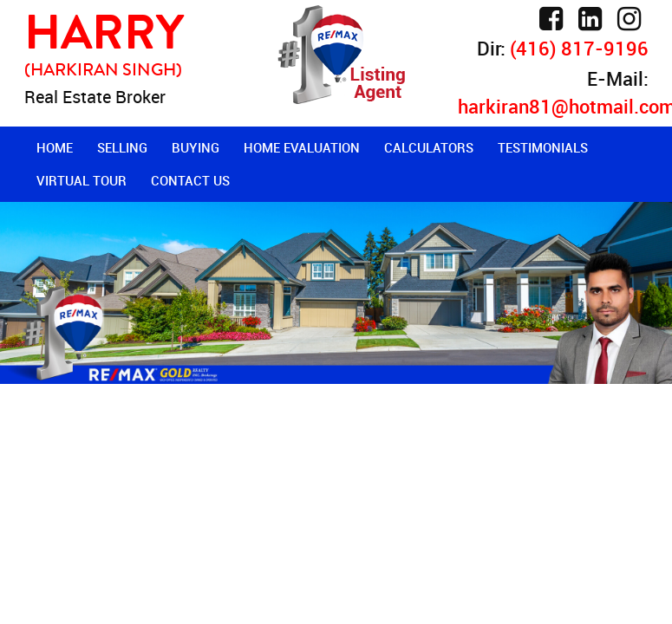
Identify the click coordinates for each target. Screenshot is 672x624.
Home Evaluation (302, 147)
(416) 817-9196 (579, 48)
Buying (196, 147)
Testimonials (543, 147)
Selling (122, 147)
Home (55, 147)
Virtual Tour (82, 180)
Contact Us (190, 180)
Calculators (429, 147)
